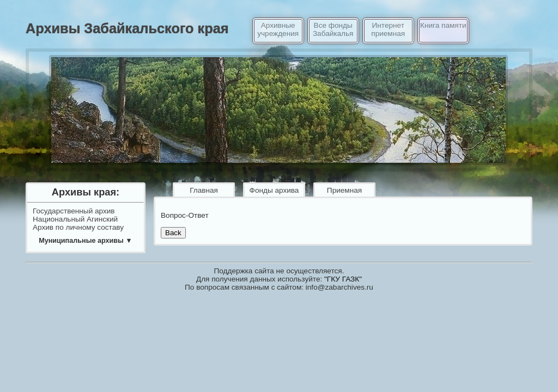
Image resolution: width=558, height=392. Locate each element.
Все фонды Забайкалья (333, 29)
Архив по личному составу (78, 227)
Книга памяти (443, 25)
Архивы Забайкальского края (127, 28)
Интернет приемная (388, 29)
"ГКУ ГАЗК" (343, 279)
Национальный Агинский (75, 219)
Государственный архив (74, 211)
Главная (204, 190)
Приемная (344, 190)
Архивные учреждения (278, 29)
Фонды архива (274, 190)
